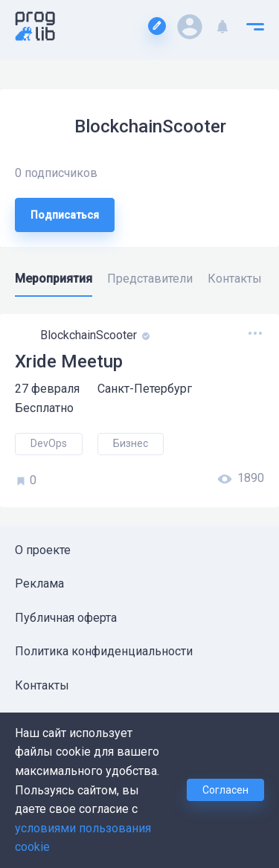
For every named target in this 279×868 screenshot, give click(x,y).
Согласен (225, 790)
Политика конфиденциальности (104, 651)
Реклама (39, 584)
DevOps (49, 443)
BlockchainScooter (90, 335)
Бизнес (131, 443)
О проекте (43, 550)
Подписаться (65, 215)
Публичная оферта (66, 618)
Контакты (42, 685)
